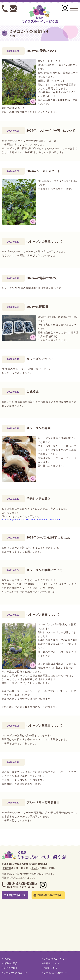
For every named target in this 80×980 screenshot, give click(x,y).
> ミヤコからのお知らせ (14, 973)
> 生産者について (51, 963)
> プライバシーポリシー (54, 973)
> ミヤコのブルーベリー (54, 959)
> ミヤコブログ (10, 968)
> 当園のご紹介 (10, 963)
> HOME (6, 959)
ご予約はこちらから (15, 895)
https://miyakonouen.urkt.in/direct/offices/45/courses (31, 520)
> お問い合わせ (49, 968)
